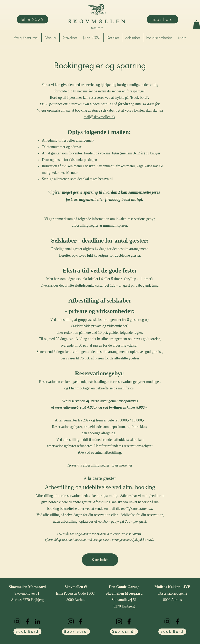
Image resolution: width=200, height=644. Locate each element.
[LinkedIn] (37, 621)
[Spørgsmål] (124, 632)
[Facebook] (27, 621)
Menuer (72, 173)
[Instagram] (17, 621)
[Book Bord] (27, 632)
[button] (197, 25)
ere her (127, 465)
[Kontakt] (100, 560)
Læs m (117, 465)
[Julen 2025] (33, 19)
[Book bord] (163, 19)
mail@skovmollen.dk (99, 117)
